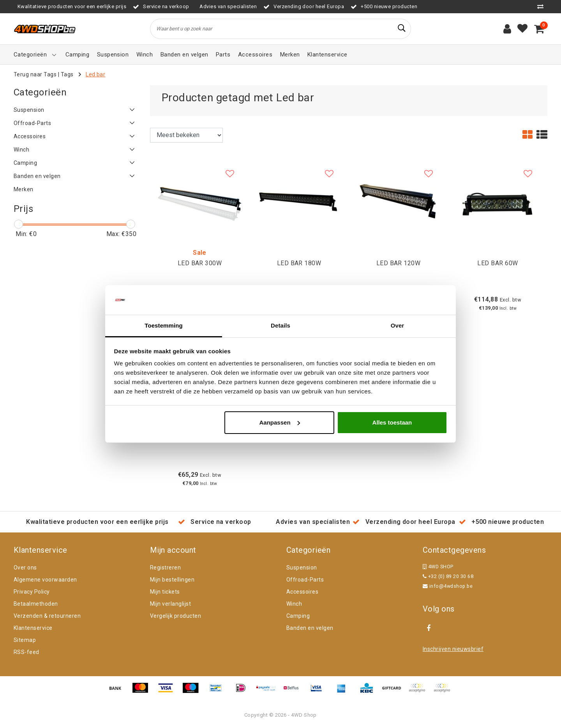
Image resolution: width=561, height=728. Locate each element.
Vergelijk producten (176, 616)
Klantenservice (33, 628)
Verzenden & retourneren (47, 616)
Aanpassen (280, 422)
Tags (67, 74)
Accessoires (302, 592)
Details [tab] (280, 325)
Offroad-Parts (305, 580)
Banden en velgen (310, 628)
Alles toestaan (392, 422)
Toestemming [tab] (164, 325)
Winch (294, 604)
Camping (298, 616)
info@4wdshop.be (448, 586)
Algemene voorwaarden (45, 580)
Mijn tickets (165, 592)
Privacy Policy (32, 592)
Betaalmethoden (36, 604)
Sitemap (25, 640)
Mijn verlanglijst (170, 604)
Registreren (165, 568)
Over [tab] (398, 325)
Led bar (95, 74)
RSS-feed (26, 652)
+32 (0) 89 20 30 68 (448, 576)
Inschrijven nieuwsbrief (453, 649)
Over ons (25, 568)
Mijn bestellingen (172, 580)
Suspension (302, 568)
